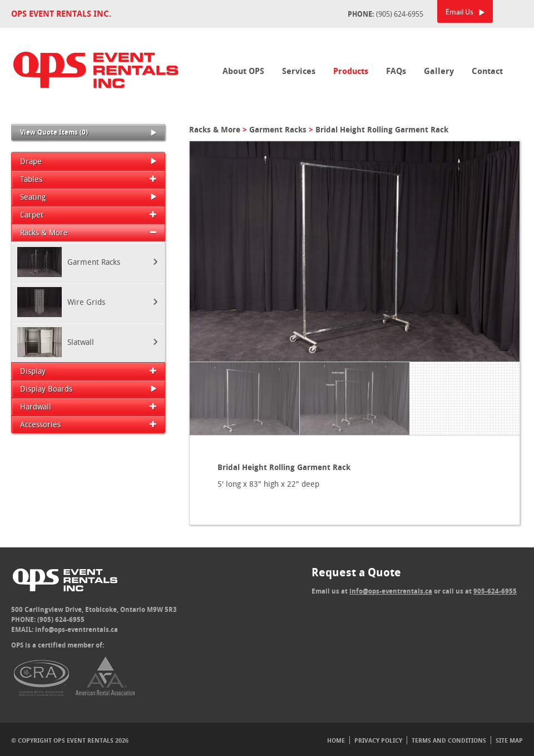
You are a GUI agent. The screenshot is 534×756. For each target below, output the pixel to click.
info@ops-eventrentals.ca (76, 629)
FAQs (396, 71)
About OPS (243, 71)
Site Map (509, 740)
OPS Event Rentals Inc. (61, 14)
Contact (487, 71)
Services (299, 71)
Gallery (439, 71)
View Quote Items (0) (88, 132)
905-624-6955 (495, 591)
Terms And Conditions (449, 740)
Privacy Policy (378, 740)
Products (351, 71)
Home (336, 740)
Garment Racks (278, 129)
